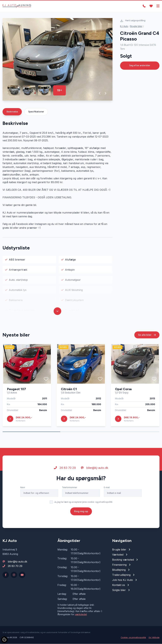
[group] (58, 59)
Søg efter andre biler (140, 65)
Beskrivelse (12, 112)
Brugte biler (136, 26)
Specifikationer (36, 112)
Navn (23, 488)
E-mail (107, 488)
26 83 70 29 (65, 468)
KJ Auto (124, 26)
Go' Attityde (154, 638)
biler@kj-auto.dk (95, 468)
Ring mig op (81, 511)
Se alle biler (147, 335)
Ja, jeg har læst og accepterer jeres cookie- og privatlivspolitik (83, 502)
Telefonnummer (70, 488)
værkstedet (81, 614)
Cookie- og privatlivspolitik (133, 638)
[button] (100, 93)
